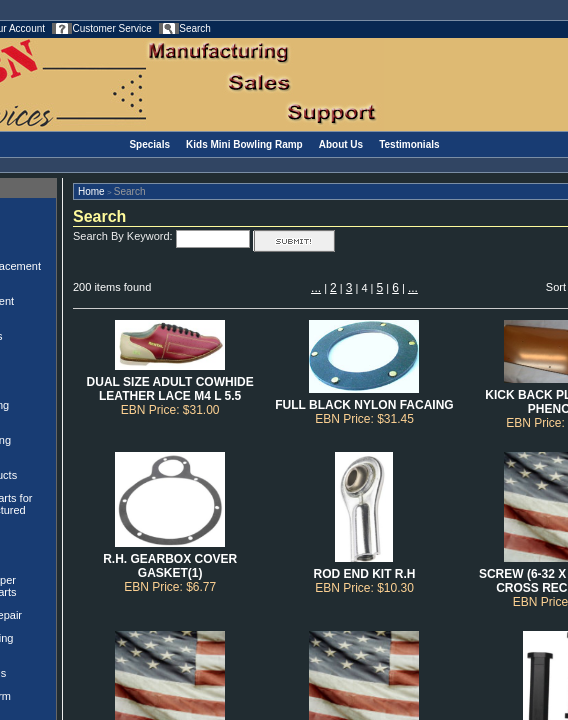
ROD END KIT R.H (364, 574)
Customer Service (111, 28)
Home (91, 191)
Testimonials (409, 144)
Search (195, 28)
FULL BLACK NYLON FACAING (364, 405)
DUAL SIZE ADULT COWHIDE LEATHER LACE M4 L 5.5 (170, 389)
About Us (341, 144)
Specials (149, 144)
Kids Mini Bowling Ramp (244, 144)
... (316, 288)
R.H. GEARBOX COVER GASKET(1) (170, 566)
